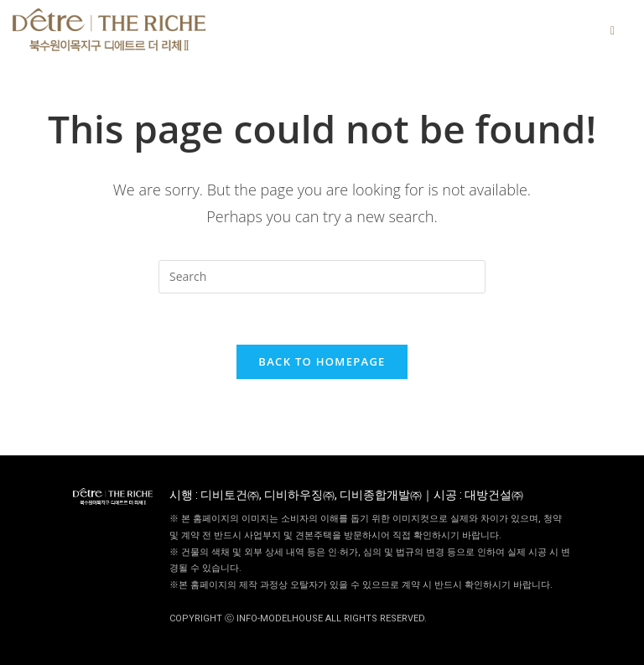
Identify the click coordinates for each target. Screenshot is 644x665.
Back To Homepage (322, 361)
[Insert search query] (322, 277)
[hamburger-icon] (613, 30)
